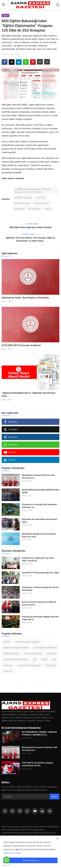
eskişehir (7, 642)
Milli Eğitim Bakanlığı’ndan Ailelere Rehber (31, 227)
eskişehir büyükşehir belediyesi (16, 648)
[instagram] (20, 811)
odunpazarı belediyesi (33, 653)
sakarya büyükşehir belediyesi (16, 659)
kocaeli (44, 659)
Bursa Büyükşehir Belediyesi (29, 665)
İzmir (54, 659)
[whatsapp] (27, 811)
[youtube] (35, 811)
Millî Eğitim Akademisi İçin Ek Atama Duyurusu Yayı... (39, 535)
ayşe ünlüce (52, 653)
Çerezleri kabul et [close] (30, 860)
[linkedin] (42, 811)
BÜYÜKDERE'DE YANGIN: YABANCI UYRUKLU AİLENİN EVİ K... (39, 733)
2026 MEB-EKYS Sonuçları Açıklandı (21, 345)
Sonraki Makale (31, 234)
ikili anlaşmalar (35, 209)
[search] (58, 5)
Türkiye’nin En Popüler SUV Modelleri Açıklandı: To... (39, 506)
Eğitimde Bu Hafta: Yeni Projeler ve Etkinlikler (25, 298)
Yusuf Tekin (40, 197)
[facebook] (5, 811)
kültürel (48, 209)
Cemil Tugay (50, 665)
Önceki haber (30, 224)
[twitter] (12, 811)
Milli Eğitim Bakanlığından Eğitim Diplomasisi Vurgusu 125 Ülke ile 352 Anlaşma (33, 191)
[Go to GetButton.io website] (7, 865)
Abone (55, 796)
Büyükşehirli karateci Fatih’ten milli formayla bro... (38, 476)
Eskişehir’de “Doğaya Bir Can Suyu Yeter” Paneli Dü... (38, 559)
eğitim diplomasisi (22, 203)
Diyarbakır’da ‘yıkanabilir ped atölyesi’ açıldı (40, 520)
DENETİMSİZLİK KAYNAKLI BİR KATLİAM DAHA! (40, 491)
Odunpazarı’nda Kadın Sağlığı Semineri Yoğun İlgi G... (40, 618)
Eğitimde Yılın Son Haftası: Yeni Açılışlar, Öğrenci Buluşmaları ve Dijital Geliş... (31, 239)
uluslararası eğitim (41, 203)
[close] (57, 839)
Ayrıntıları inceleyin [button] (12, 853)
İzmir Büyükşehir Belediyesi (45, 648)
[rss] (50, 811)
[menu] (3, 5)
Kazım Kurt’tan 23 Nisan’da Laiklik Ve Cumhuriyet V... (39, 603)
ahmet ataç (8, 665)
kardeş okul (19, 209)
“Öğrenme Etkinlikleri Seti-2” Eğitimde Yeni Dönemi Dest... (28, 394)
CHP (35, 659)
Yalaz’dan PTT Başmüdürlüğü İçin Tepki (40, 573)
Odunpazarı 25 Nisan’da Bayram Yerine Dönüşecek (40, 589)
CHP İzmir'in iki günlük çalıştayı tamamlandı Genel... (38, 764)
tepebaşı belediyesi (11, 653)
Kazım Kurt (8, 671)
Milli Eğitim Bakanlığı (23, 197)
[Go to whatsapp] (7, 860)
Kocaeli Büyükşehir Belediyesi (28, 642)
